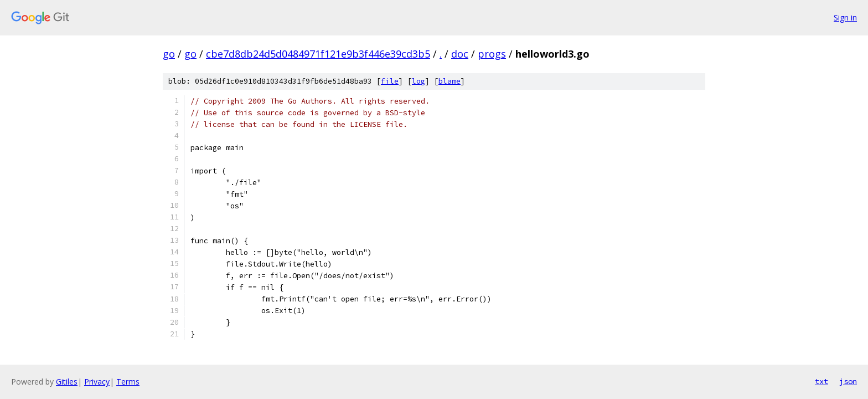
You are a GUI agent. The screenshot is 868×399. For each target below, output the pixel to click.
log (418, 81)
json (848, 381)
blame (449, 81)
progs (492, 54)
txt (821, 381)
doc (460, 54)
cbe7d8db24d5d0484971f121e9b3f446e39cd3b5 (318, 54)
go (169, 54)
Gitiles (67, 382)
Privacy (97, 382)
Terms (128, 382)
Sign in (845, 17)
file (390, 81)
